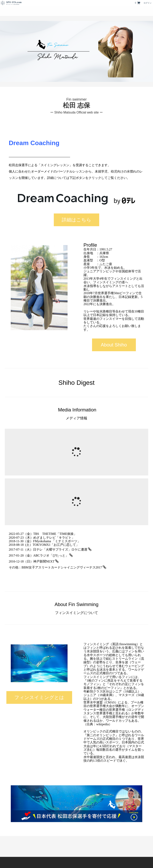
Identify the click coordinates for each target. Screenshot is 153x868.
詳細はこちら (76, 220)
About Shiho (114, 345)
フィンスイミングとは (39, 697)
